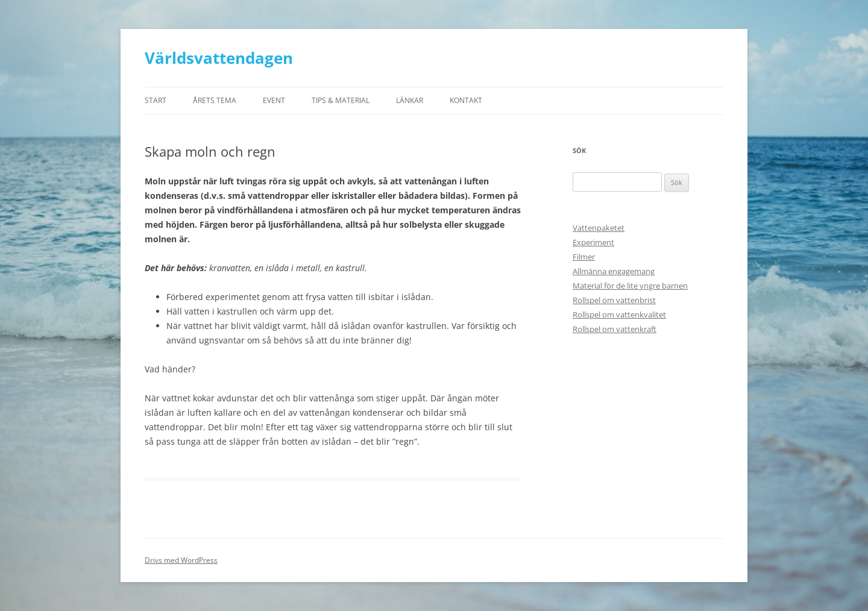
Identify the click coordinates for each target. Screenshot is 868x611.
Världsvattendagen (219, 58)
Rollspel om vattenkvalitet (619, 315)
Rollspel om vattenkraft (615, 329)
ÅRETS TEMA (215, 100)
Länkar (410, 100)
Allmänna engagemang (614, 271)
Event (274, 100)
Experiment (593, 242)
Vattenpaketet (599, 228)
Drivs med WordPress (181, 560)
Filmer (584, 257)
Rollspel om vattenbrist (614, 300)
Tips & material (341, 100)
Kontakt (466, 100)
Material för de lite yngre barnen (630, 286)
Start (156, 100)
